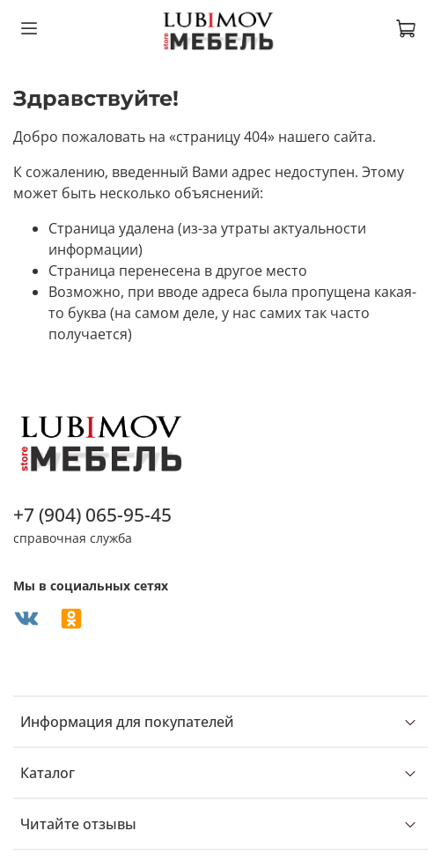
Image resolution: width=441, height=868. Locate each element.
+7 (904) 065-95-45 (92, 515)
